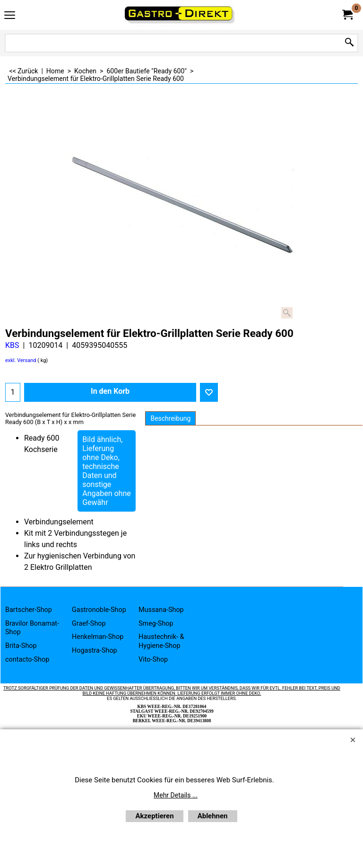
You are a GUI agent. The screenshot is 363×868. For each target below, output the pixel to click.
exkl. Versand (21, 360)
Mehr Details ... (176, 795)
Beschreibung (170, 418)
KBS (12, 345)
